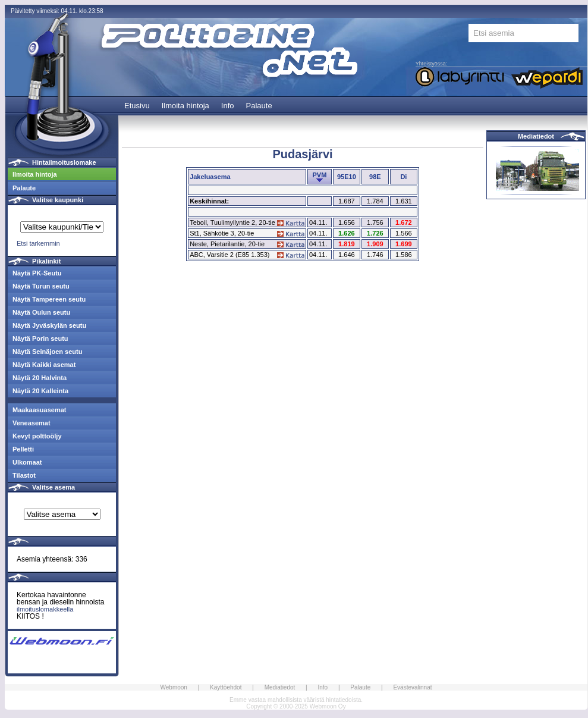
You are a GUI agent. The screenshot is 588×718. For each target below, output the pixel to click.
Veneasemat (32, 423)
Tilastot (24, 475)
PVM (319, 175)
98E (375, 177)
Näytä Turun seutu (41, 286)
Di (403, 177)
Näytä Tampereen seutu (49, 299)
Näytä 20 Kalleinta (40, 391)
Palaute (259, 106)
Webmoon (174, 687)
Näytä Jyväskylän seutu (49, 325)
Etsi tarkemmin (38, 243)
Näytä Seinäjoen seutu (47, 352)
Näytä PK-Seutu (37, 273)
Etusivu (137, 106)
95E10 (347, 177)
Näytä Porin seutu (40, 338)
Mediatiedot (536, 136)
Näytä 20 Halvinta (40, 378)
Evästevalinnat (412, 687)
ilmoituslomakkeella (45, 609)
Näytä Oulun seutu (41, 312)
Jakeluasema (210, 177)
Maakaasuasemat (40, 410)
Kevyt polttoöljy (37, 436)
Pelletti (23, 449)
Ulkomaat (27, 462)
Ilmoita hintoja (185, 106)
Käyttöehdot (226, 687)
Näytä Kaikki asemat (44, 365)
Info (228, 106)
